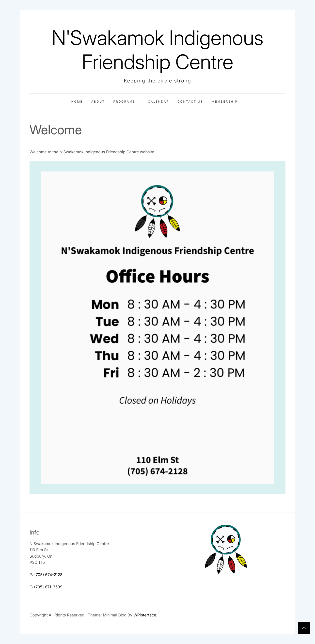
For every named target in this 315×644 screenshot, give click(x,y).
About (98, 102)
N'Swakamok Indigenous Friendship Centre (158, 50)
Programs (126, 102)
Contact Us (190, 102)
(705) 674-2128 (48, 575)
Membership (225, 102)
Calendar (158, 102)
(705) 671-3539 (48, 587)
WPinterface (145, 615)
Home (77, 102)
